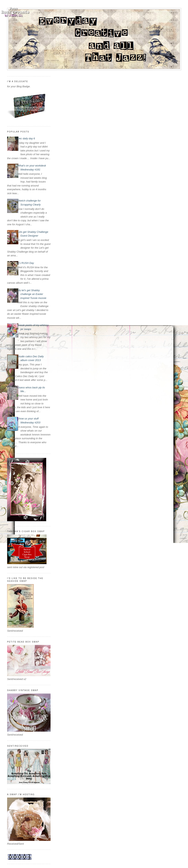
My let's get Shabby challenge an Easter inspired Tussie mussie (32, 294)
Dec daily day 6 (26, 138)
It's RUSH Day (26, 263)
